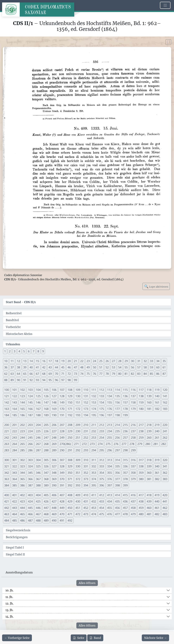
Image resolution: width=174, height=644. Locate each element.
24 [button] (94, 361)
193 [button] (78, 415)
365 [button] (22, 479)
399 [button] (125, 485)
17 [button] (50, 361)
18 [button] (56, 361)
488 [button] (38, 520)
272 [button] (84, 444)
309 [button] (78, 460)
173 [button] (86, 409)
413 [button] (110, 495)
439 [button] (149, 501)
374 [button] (94, 479)
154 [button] (102, 402)
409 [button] (78, 495)
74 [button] (82, 374)
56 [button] (132, 367)
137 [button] (133, 396)
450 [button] (70, 508)
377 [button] (117, 479)
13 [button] (25, 361)
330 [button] (78, 466)
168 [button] (46, 409)
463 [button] (7, 514)
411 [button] (94, 495)
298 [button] (125, 450)
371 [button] (70, 479)
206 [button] (54, 425)
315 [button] (125, 460)
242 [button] (7, 438)
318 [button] (149, 460)
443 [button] (15, 508)
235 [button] (117, 431)
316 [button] (133, 460)
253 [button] (94, 438)
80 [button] (120, 374)
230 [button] (78, 431)
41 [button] (37, 367)
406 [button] (54, 495)
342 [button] (7, 473)
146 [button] (38, 402)
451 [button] (78, 508)
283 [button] (7, 450)
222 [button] (15, 431)
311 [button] (94, 460)
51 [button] (101, 367)
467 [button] (38, 514)
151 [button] (78, 402)
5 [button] (24, 351)
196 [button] (102, 415)
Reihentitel (14, 313)
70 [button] (56, 374)
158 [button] (133, 402)
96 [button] (56, 380)
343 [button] (15, 473)
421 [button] (7, 501)
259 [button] (141, 438)
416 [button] (133, 495)
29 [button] (126, 361)
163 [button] (7, 409)
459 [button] (141, 508)
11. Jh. (9, 597)
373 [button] (86, 479)
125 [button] (38, 396)
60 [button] (158, 367)
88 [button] (6, 380)
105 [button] (46, 390)
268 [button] (46, 444)
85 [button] (151, 374)
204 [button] (38, 425)
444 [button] (22, 508)
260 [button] (149, 438)
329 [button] (70, 466)
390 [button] (54, 485)
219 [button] (157, 425)
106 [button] (54, 390)
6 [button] (29, 351)
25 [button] (101, 361)
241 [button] (165, 431)
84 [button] (145, 374)
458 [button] (133, 508)
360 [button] (149, 473)
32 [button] (145, 361)
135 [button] (117, 396)
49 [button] (88, 367)
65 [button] (25, 374)
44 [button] (56, 367)
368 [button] (46, 479)
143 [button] (15, 402)
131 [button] (86, 396)
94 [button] (44, 380)
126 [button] (46, 396)
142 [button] (7, 402)
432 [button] (94, 501)
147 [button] (46, 402)
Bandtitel (12, 320)
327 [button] (54, 466)
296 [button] (110, 450)
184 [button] (7, 415)
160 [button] (149, 402)
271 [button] (76, 444)
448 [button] (54, 508)
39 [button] (25, 367)
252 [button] (86, 438)
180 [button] (141, 409)
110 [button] (86, 390)
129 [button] (70, 396)
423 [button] (22, 501)
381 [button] (149, 479)
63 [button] (12, 374)
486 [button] (22, 520)
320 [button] (165, 460)
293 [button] (86, 450)
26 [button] (107, 361)
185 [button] (15, 415)
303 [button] (30, 460)
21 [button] (75, 361)
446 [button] (38, 508)
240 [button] (157, 431)
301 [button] (15, 460)
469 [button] (54, 514)
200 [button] (7, 425)
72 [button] (69, 374)
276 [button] (116, 444)
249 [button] (62, 438)
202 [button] (22, 425)
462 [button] (165, 508)
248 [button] (54, 438)
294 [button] (94, 450)
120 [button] (165, 390)
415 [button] (125, 495)
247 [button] (46, 438)
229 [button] (70, 431)
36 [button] (6, 367)
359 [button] (141, 473)
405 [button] (46, 495)
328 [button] (62, 466)
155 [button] (110, 402)
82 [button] (132, 374)
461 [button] (157, 508)
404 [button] (38, 495)
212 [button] (102, 425)
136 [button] (125, 396)
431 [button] (86, 501)
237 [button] (133, 431)
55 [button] (126, 367)
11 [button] (12, 361)
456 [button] (117, 508)
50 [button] (94, 367)
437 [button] (133, 501)
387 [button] (30, 485)
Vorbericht (13, 327)
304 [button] (38, 460)
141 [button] (165, 396)
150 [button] (70, 402)
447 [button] (46, 508)
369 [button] (54, 479)
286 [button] (30, 450)
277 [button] (124, 444)
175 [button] (102, 409)
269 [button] (54, 444)
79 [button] (113, 374)
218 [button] (149, 425)
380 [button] (141, 479)
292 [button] (78, 450)
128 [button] (62, 396)
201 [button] (15, 425)
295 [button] (102, 450)
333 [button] (102, 466)
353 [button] (94, 473)
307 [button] (62, 460)
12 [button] (18, 361)
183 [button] (165, 409)
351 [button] (78, 473)
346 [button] (38, 473)
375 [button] (102, 479)
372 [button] (78, 479)
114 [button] (117, 390)
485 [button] (15, 520)
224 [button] (30, 431)
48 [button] (82, 367)
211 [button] (94, 425)
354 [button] (102, 473)
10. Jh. (10, 590)
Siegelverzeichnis (18, 530)
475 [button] (102, 514)
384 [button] (7, 485)
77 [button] (101, 374)
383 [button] (165, 479)
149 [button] (62, 402)
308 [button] (70, 460)
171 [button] (70, 409)
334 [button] (110, 466)
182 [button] (157, 409)
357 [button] (125, 473)
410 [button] (86, 495)
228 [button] (62, 431)
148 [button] (54, 402)
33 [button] (151, 361)
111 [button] (94, 390)
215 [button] (125, 425)
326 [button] (46, 466)
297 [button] (117, 450)
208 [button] (70, 425)
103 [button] (30, 390)
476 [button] (110, 514)
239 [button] (149, 431)
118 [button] (149, 390)
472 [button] (78, 514)
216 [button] (133, 425)
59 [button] (151, 367)
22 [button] (82, 361)
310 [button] (86, 460)
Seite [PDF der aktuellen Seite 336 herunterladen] (79, 638)
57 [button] (139, 367)
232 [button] (94, 431)
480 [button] (141, 514)
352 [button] (86, 473)
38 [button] (18, 367)
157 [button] (125, 402)
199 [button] (125, 415)
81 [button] (126, 374)
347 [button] (46, 473)
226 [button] (46, 431)
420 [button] (165, 495)
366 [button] (30, 479)
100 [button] (7, 390)
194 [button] (86, 415)
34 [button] (158, 361)
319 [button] (157, 460)
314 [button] (117, 460)
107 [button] (62, 390)
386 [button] (22, 485)
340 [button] (157, 466)
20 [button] (69, 361)
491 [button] (62, 520)
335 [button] (117, 466)
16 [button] (44, 361)
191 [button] (62, 415)
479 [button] (133, 514)
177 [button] (117, 409)
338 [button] (141, 466)
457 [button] (125, 508)
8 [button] (38, 351)
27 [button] (113, 361)
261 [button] (157, 438)
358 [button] (133, 473)
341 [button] (165, 466)
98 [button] (69, 380)
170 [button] (62, 409)
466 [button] (30, 514)
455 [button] (110, 508)
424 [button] (30, 501)
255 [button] (110, 438)
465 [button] (22, 514)
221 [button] (7, 431)
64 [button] (18, 374)
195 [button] (94, 415)
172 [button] (78, 409)
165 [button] (22, 409)
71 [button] (63, 374)
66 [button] (31, 374)
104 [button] (38, 390)
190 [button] (54, 415)
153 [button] (94, 402)
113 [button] (110, 390)
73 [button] (75, 374)
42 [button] (44, 367)
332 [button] (94, 466)
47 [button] (75, 367)
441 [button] (165, 501)
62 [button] (6, 374)
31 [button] (139, 361)
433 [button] (102, 501)
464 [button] (15, 514)
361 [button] (157, 473)
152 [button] (86, 402)
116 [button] (133, 390)
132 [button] (94, 396)
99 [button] (75, 380)
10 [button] (6, 361)
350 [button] (70, 473)
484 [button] (7, 520)
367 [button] (38, 479)
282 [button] (164, 444)
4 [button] (19, 351)
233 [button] (102, 431)
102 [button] (22, 390)
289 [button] (54, 450)
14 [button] (31, 361)
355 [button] (110, 473)
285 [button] (22, 450)
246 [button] (38, 438)
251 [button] (78, 438)
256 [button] (117, 438)
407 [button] (62, 495)
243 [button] (15, 438)
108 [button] (70, 390)
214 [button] (117, 425)
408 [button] (70, 495)
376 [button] (110, 479)
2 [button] (10, 351)
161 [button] (157, 402)
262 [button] (165, 438)
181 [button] (149, 409)
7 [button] (34, 351)
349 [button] (62, 473)
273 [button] (92, 444)
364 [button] (15, 479)
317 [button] (141, 460)
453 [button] (94, 508)
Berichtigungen (17, 537)
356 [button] (117, 473)
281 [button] (156, 444)
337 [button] (133, 466)
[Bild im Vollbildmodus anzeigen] (168, 42)
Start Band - (21, 302)
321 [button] (7, 466)
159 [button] (141, 402)
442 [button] (7, 508)
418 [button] (149, 495)
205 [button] (46, 425)
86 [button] (158, 374)
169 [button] (54, 409)
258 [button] (133, 438)
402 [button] (22, 495)
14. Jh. (10, 616)
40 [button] (31, 367)
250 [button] (70, 438)
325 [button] (38, 466)
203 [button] (30, 425)
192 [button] (70, 415)
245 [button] (30, 438)
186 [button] (22, 415)
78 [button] (107, 374)
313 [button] (110, 460)
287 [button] (38, 450)
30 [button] (132, 361)
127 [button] (54, 396)
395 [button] (94, 485)
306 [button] (54, 460)
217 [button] (141, 425)
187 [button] (30, 415)
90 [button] (18, 380)
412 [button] (102, 495)
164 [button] (15, 409)
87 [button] (164, 374)
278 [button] (132, 444)
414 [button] (117, 495)
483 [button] (165, 514)
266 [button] (30, 444)
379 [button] (133, 479)
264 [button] (15, 444)
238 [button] (141, 431)
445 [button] (30, 508)
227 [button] (54, 431)
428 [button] (62, 501)
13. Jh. (9, 610)
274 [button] (100, 444)
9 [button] (43, 351)
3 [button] (15, 351)
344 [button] (22, 473)
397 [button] (110, 485)
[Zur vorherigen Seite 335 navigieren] (17, 638)
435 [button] (117, 501)
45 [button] (63, 367)
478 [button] (125, 514)
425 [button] (38, 501)
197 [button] (110, 415)
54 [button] (120, 367)
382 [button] (157, 479)
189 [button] (46, 415)
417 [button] (141, 495)
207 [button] (62, 425)
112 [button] (102, 390)
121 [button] (7, 396)
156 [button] (117, 402)
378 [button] (125, 479)
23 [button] (88, 361)
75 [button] (88, 374)
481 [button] (149, 514)
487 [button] (30, 520)
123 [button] (22, 396)
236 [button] (125, 431)
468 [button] (46, 514)
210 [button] (86, 425)
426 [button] (46, 501)
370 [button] (62, 479)
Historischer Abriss (19, 334)
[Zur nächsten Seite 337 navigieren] (155, 638)
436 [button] (125, 501)
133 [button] (102, 396)
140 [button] (157, 396)
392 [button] (70, 485)
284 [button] (15, 450)
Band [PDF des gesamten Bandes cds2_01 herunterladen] (95, 638)
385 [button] (15, 485)
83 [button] (139, 374)
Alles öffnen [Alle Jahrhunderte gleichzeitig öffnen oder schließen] (87, 583)
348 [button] (54, 473)
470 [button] (62, 514)
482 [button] (157, 514)
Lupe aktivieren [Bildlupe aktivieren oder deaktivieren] (156, 286)
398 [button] (117, 485)
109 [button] (78, 390)
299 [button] (133, 450)
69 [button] (50, 374)
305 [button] (46, 460)
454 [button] (102, 508)
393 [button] (78, 485)
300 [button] (7, 460)
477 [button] (117, 514)
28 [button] (120, 361)
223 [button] (22, 431)
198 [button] (117, 415)
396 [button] (102, 485)
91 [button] (25, 380)
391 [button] (62, 485)
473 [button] (86, 514)
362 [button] (165, 473)
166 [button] (30, 409)
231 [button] (86, 431)
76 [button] (94, 374)
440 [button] (157, 501)
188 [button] (38, 415)
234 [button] (110, 431)
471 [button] (70, 514)
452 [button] (86, 508)
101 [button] (15, 390)
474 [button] (94, 514)
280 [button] (148, 444)
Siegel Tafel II (15, 554)
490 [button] (54, 520)
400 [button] (7, 495)
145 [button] (30, 402)
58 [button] (145, 367)
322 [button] (15, 466)
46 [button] (69, 367)
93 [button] (37, 380)
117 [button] (141, 390)
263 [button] (7, 444)
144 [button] (22, 402)
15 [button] (37, 361)
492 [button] (70, 520)
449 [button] (62, 508)
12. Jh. (10, 603)
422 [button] (15, 501)
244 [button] (22, 438)
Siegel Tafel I (15, 547)
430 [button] (78, 501)
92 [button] (31, 380)
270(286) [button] (65, 444)
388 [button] (38, 485)
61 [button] (164, 367)
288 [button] (46, 450)
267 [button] (38, 444)
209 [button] (78, 425)
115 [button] (125, 390)
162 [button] (165, 402)
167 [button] (38, 409)
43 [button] (50, 367)
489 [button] (46, 520)
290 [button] (62, 450)
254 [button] (102, 438)
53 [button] (113, 367)
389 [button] (46, 485)
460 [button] (149, 508)
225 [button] (38, 431)
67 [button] (37, 374)
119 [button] (157, 390)
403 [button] (30, 495)
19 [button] (63, 361)
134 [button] (110, 396)
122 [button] (15, 396)
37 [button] (12, 367)
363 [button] (7, 479)
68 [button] (44, 374)
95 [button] (50, 380)
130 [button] (78, 396)
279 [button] (140, 444)
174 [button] (94, 409)
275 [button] (108, 444)
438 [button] (141, 501)
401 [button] (15, 495)
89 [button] (12, 380)
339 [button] (149, 466)
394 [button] (86, 485)
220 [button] (165, 425)
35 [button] (164, 361)
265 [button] (22, 444)
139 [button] (149, 396)
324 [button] (30, 466)
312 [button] (102, 460)
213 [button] (110, 425)
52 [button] (107, 367)
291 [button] (70, 450)
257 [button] (125, 438)
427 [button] (54, 501)
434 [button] (110, 501)
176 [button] (110, 409)
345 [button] (30, 473)
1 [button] (5, 351)
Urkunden (13, 344)
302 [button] (22, 460)
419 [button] (157, 495)
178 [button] (125, 409)
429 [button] (70, 501)
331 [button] (86, 466)
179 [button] (133, 409)
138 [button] (141, 396)
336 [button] (125, 466)
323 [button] (22, 466)
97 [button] (63, 380)
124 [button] (30, 396)
